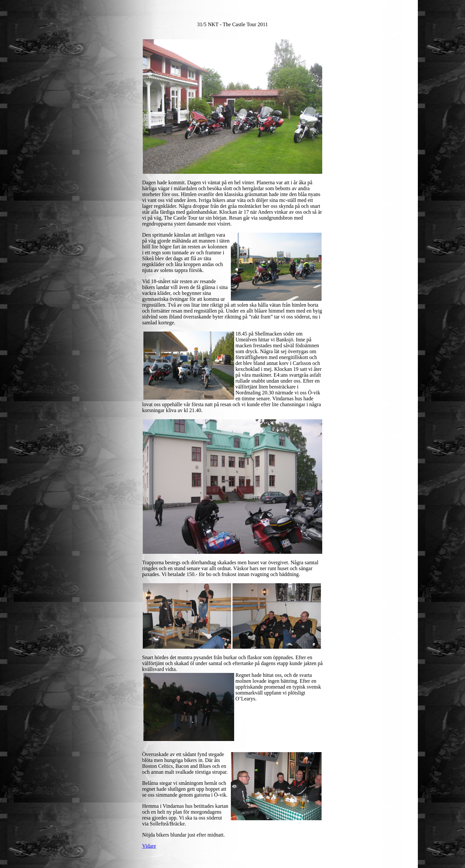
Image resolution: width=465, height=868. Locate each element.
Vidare (149, 846)
